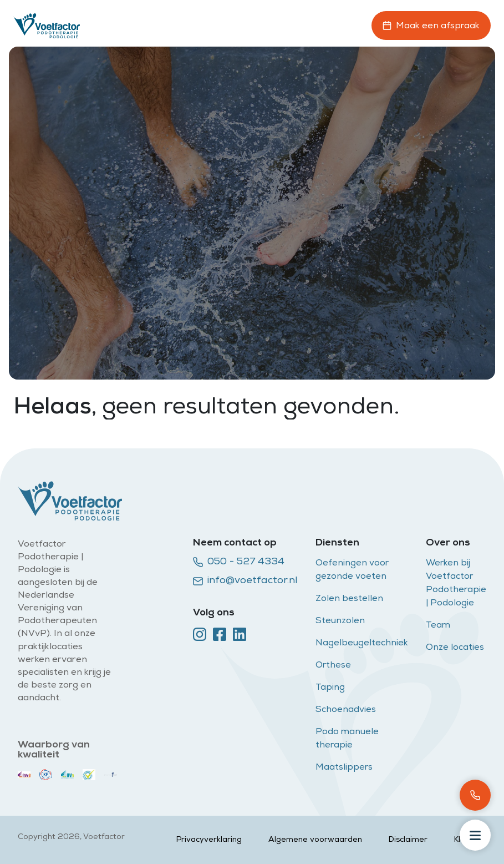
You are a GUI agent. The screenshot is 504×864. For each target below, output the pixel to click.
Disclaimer (408, 840)
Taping (330, 688)
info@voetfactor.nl (245, 581)
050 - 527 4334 (239, 562)
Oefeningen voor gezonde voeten (352, 570)
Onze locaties (455, 648)
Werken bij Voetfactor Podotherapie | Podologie (456, 584)
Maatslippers (344, 768)
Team (438, 626)
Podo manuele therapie (347, 739)
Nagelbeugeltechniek (362, 644)
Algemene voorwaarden (315, 840)
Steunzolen (341, 622)
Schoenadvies (346, 710)
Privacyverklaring (209, 840)
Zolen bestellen (349, 599)
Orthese (333, 666)
